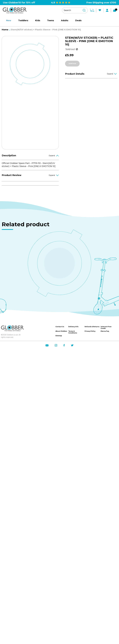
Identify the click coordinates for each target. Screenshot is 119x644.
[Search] (84, 10)
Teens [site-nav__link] (51, 21)
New (9, 21)
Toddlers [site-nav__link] (23, 21)
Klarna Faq (105, 331)
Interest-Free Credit (106, 328)
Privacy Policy (90, 331)
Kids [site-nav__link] (38, 21)
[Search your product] (75, 10)
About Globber (61, 331)
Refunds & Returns (92, 327)
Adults (65, 21)
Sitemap (59, 336)
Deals (78, 21)
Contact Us (60, 327)
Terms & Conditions (73, 332)
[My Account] (107, 10)
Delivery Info (73, 327)
